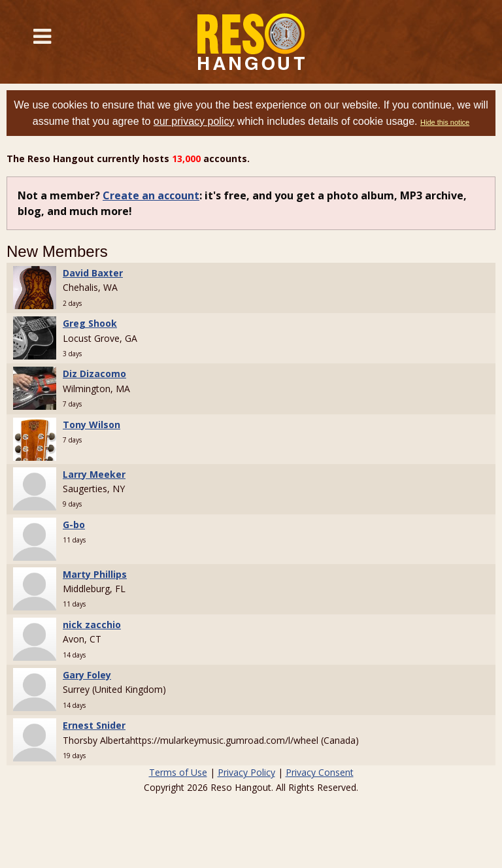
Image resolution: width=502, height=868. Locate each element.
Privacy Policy (246, 772)
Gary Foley (87, 675)
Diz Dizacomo (94, 374)
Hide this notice (445, 122)
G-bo (74, 525)
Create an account (151, 195)
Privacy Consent (320, 772)
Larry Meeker (94, 474)
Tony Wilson (92, 425)
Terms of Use (178, 772)
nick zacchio (92, 625)
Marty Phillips (95, 574)
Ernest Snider (94, 725)
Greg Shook (90, 323)
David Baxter (93, 273)
